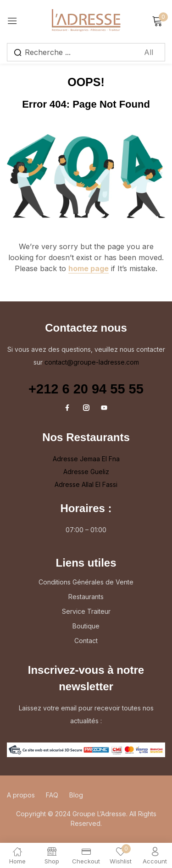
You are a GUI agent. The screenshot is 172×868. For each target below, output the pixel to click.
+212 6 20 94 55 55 (86, 389)
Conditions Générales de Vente (86, 582)
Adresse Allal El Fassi (86, 484)
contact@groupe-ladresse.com (92, 362)
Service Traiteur (86, 611)
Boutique (86, 626)
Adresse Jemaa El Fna (86, 459)
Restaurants (86, 597)
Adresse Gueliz (86, 472)
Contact (86, 641)
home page (89, 268)
